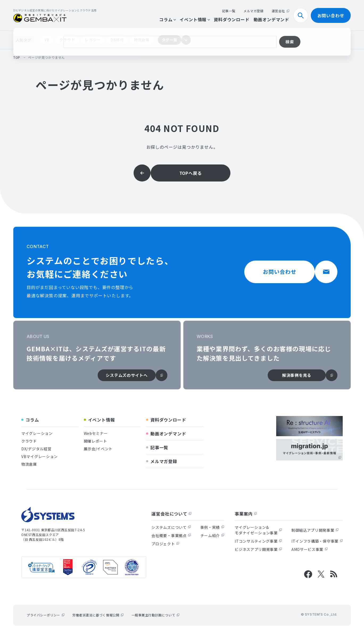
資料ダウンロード (231, 19)
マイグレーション (37, 433)
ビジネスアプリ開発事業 (258, 549)
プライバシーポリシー (45, 615)
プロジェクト (165, 544)
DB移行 (117, 40)
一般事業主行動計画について (155, 615)
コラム (167, 19)
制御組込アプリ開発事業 (315, 530)
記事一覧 (229, 11)
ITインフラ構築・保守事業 (317, 541)
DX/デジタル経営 (36, 449)
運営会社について (171, 514)
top (17, 57)
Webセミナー (96, 433)
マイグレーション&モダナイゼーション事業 (258, 530)
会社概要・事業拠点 (171, 535)
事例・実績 (212, 527)
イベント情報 (195, 19)
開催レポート (96, 441)
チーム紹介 (212, 535)
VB (47, 40)
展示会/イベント (98, 449)
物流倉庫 (142, 40)
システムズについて (171, 527)
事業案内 (246, 514)
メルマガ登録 (254, 11)
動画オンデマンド (271, 19)
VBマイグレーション (40, 456)
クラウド (67, 40)
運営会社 (280, 11)
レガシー (93, 40)
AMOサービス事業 (309, 549)
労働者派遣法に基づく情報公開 (98, 615)
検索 (303, 15)
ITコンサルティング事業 (258, 541)
